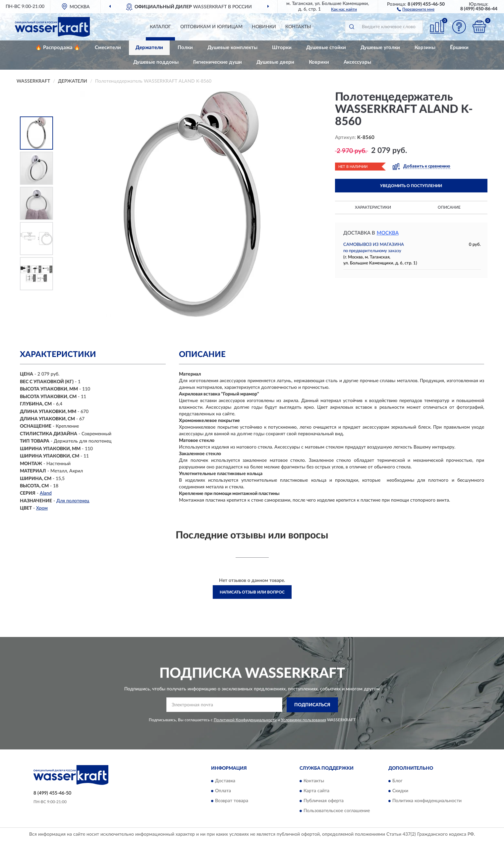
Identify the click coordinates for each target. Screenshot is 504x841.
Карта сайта (316, 791)
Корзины (425, 48)
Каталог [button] (160, 27)
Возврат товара (232, 801)
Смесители (108, 48)
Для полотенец (73, 501)
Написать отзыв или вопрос (252, 592)
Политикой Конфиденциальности (245, 720)
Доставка (225, 781)
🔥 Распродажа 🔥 (58, 48)
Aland (46, 493)
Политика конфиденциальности (427, 801)
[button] (416, 9)
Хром (42, 508)
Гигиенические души (218, 62)
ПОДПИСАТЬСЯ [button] (312, 705)
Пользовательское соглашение (337, 811)
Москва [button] (388, 233)
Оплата (223, 791)
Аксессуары (357, 62)
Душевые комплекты (232, 48)
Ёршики (459, 48)
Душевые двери (275, 62)
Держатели (149, 48)
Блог (397, 781)
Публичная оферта (324, 801)
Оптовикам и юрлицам (211, 27)
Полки (185, 48)
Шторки (282, 48)
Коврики (319, 62)
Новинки (264, 27)
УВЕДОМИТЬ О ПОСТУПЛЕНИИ (411, 186)
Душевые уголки (380, 48)
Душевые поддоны (156, 62)
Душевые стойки (326, 48)
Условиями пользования (304, 720)
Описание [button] (449, 207)
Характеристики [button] (373, 207)
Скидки (400, 791)
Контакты (298, 27)
